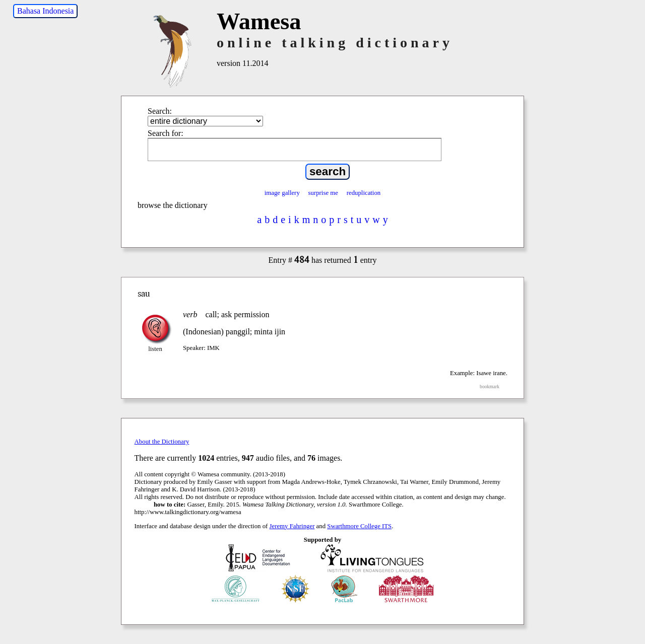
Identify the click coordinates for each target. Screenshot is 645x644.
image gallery (282, 193)
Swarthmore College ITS (359, 526)
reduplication (364, 193)
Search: (160, 111)
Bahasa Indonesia (45, 11)
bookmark (490, 386)
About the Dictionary (162, 442)
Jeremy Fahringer (292, 526)
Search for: (166, 133)
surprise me (323, 193)
